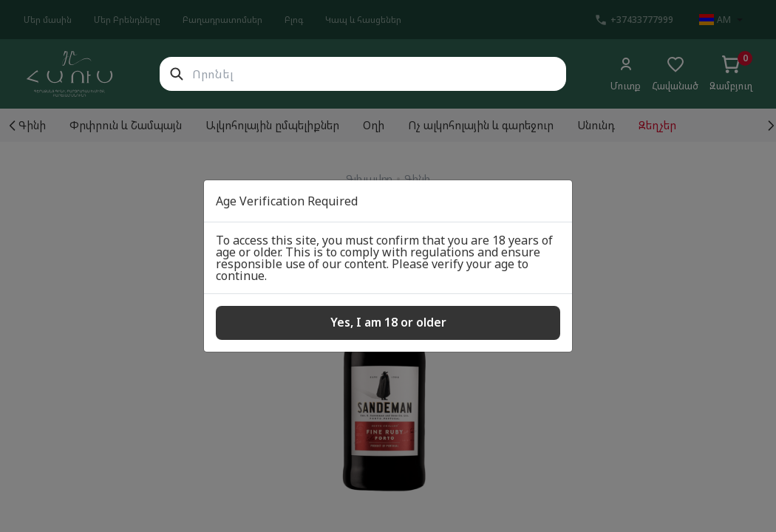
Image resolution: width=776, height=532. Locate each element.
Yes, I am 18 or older (388, 322)
